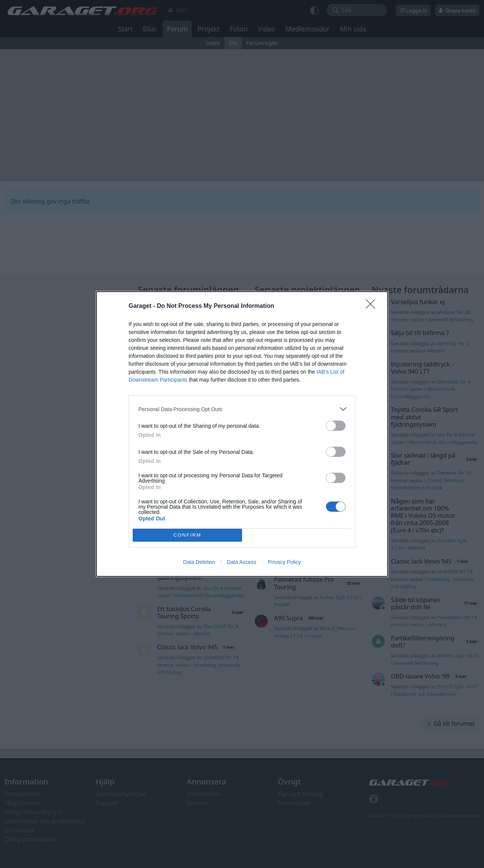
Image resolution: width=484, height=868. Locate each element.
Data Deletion (199, 562)
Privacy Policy (285, 562)
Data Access (242, 562)
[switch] (336, 426)
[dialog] (242, 434)
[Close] (373, 306)
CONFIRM (187, 535)
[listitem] (242, 409)
